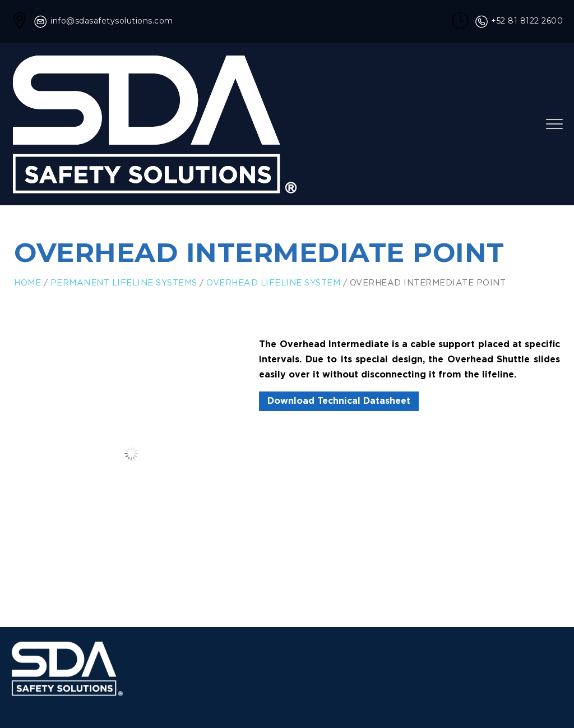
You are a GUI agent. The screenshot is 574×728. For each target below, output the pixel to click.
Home (27, 283)
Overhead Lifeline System (273, 283)
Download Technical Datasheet (339, 401)
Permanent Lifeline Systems (124, 283)
